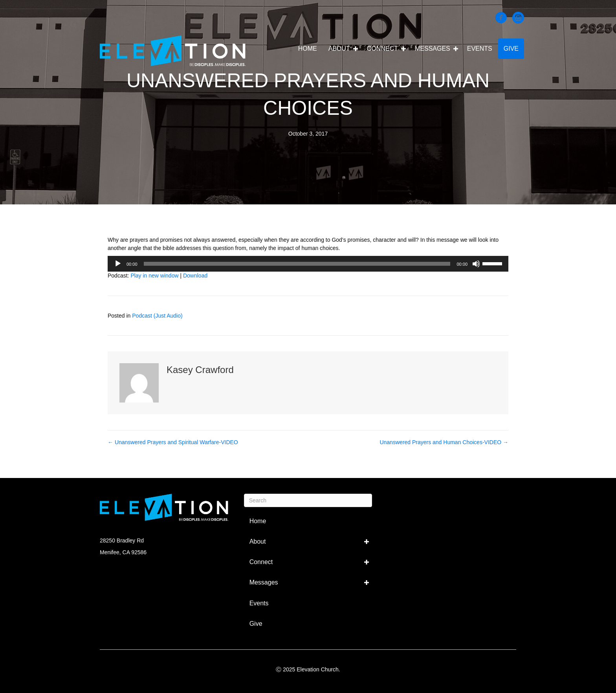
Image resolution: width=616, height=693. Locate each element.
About (339, 49)
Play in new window (154, 276)
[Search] (308, 500)
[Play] (118, 264)
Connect (382, 49)
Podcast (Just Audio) (157, 316)
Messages (433, 49)
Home (308, 49)
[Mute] (476, 264)
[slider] (297, 264)
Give (511, 49)
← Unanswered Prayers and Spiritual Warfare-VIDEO (173, 442)
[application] (308, 264)
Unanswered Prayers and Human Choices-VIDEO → (444, 442)
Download (195, 276)
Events (480, 49)
